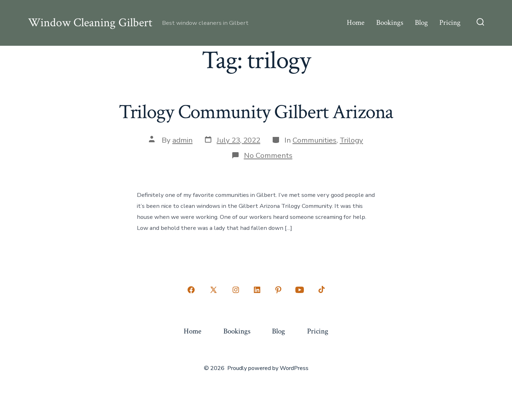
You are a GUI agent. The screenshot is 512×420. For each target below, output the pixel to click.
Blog (421, 23)
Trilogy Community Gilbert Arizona (256, 112)
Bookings (390, 23)
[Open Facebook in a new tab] (191, 290)
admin (182, 140)
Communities (315, 140)
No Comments (268, 155)
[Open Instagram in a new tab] (236, 290)
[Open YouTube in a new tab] (300, 290)
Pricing (450, 23)
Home (356, 23)
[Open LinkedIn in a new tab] (257, 290)
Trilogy (351, 140)
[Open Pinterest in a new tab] (278, 290)
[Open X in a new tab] (213, 290)
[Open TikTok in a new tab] (321, 290)
